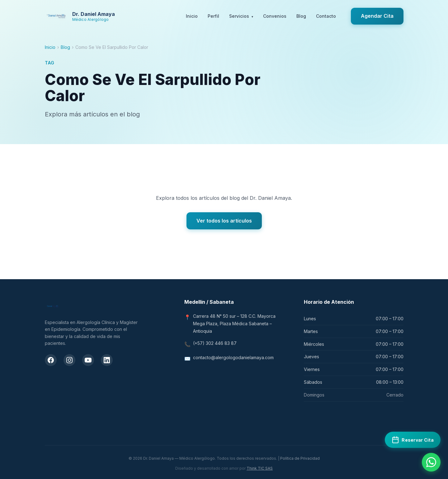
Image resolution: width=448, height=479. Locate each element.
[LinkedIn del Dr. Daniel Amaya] (107, 360)
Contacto (326, 16)
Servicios (241, 16)
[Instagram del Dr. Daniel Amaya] (69, 360)
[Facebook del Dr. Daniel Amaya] (51, 360)
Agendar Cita (377, 16)
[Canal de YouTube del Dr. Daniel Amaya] (88, 360)
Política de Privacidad (300, 458)
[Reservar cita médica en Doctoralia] (413, 440)
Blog (301, 16)
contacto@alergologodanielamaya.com (233, 357)
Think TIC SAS (260, 468)
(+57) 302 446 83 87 (215, 343)
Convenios (275, 16)
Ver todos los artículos (224, 221)
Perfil (213, 16)
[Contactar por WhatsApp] (431, 462)
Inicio (192, 16)
